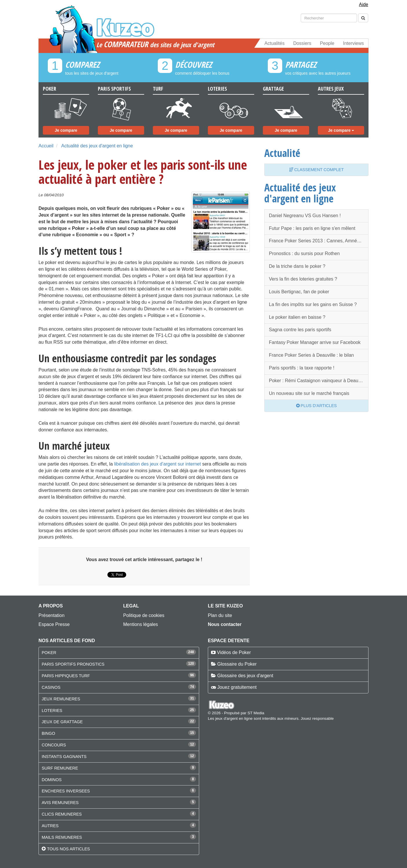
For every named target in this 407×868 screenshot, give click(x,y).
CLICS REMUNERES (62, 814)
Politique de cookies (144, 615)
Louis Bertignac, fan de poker (299, 292)
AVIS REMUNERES (60, 803)
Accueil (46, 146)
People (327, 43)
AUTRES (50, 826)
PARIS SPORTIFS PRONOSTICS (73, 664)
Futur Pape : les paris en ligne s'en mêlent (312, 228)
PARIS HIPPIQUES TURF (66, 676)
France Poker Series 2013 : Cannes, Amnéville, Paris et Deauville (319, 241)
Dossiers (302, 43)
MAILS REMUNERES (62, 837)
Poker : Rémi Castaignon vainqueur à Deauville (318, 381)
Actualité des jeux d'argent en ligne (97, 146)
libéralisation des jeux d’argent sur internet (157, 464)
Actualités (275, 43)
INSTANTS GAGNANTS (64, 757)
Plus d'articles (317, 406)
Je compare (66, 130)
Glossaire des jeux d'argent (245, 676)
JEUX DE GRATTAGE (62, 722)
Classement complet (317, 170)
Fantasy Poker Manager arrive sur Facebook (315, 342)
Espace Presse (54, 624)
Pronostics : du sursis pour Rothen (304, 253)
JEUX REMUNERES (61, 699)
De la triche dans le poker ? (297, 266)
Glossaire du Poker (237, 664)
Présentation (52, 615)
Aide (364, 4)
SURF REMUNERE (60, 768)
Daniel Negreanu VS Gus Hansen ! (305, 216)
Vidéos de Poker (234, 652)
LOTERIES (52, 710)
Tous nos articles (68, 849)
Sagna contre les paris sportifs (300, 330)
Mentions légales (141, 624)
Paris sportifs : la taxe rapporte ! (302, 368)
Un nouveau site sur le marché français (309, 393)
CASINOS (51, 687)
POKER (49, 653)
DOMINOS (52, 780)
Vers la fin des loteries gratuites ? (303, 279)
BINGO (48, 733)
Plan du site (220, 615)
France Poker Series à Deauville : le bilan (311, 355)
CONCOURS (54, 745)
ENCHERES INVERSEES (66, 791)
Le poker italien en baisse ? (297, 317)
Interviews (353, 43)
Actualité (282, 153)
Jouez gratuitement (237, 687)
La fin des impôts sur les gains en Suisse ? (313, 304)
